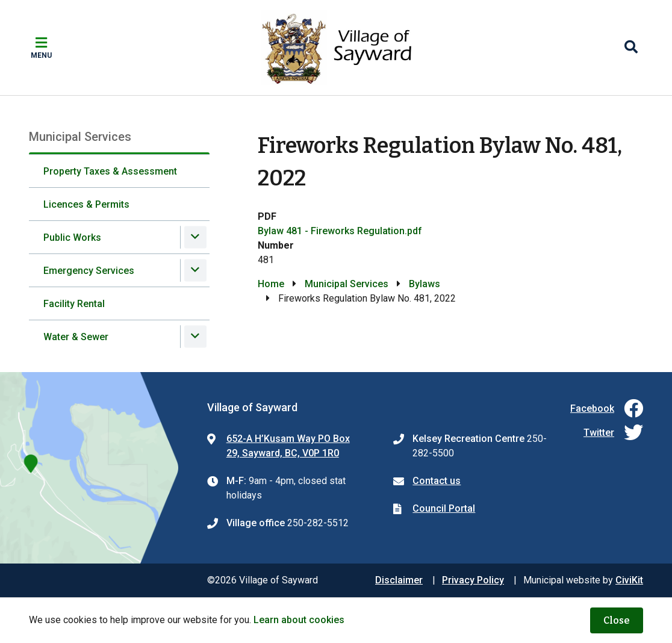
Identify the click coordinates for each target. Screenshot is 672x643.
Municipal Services (347, 284)
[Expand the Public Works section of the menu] (195, 237)
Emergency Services (89, 271)
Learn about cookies (299, 620)
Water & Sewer (76, 337)
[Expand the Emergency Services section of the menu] (195, 270)
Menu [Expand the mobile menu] (41, 55)
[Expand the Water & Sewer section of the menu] (195, 336)
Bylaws (425, 284)
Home (271, 284)
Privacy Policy (473, 580)
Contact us (437, 481)
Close (617, 620)
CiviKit (629, 580)
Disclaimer (399, 580)
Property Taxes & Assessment (110, 171)
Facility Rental (74, 304)
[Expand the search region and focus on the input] (631, 48)
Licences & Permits (86, 204)
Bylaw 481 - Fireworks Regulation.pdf (340, 231)
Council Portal (444, 508)
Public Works (72, 238)
